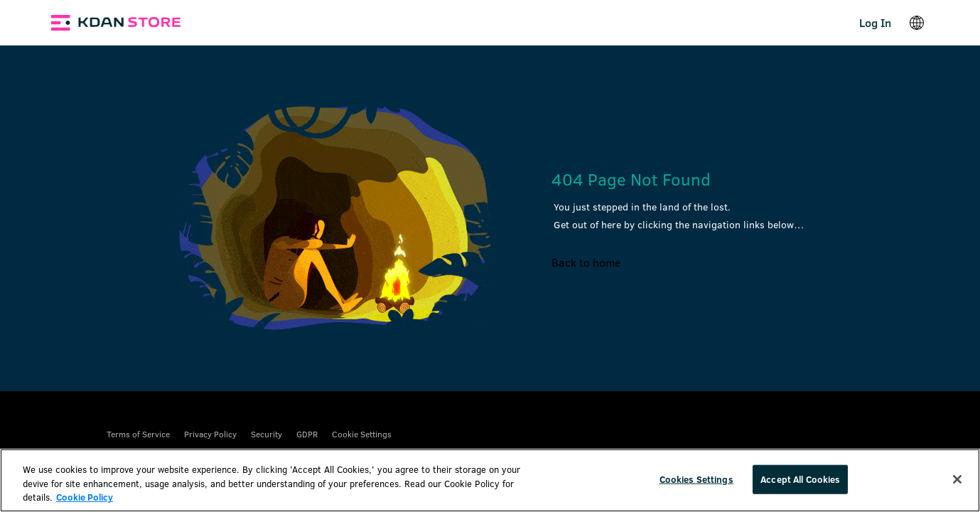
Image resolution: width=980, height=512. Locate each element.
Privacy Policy (210, 434)
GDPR (307, 434)
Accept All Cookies (800, 479)
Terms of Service (138, 434)
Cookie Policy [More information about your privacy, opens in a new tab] (85, 497)
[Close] (957, 479)
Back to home (586, 262)
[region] (490, 480)
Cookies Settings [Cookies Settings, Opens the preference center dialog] (696, 479)
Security (266, 434)
